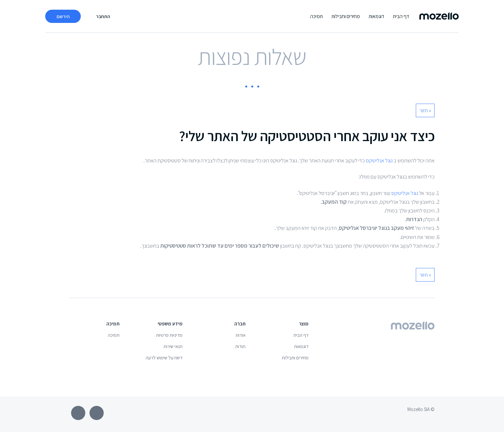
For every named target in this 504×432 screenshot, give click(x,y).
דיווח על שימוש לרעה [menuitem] (164, 358)
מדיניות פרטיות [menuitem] (169, 335)
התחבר (103, 16)
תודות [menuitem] (240, 346)
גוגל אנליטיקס (379, 160)
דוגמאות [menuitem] (376, 16)
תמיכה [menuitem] (316, 16)
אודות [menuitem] (241, 335)
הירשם (63, 16)
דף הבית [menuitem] (401, 16)
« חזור (425, 110)
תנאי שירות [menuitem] (173, 346)
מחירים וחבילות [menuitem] (346, 16)
